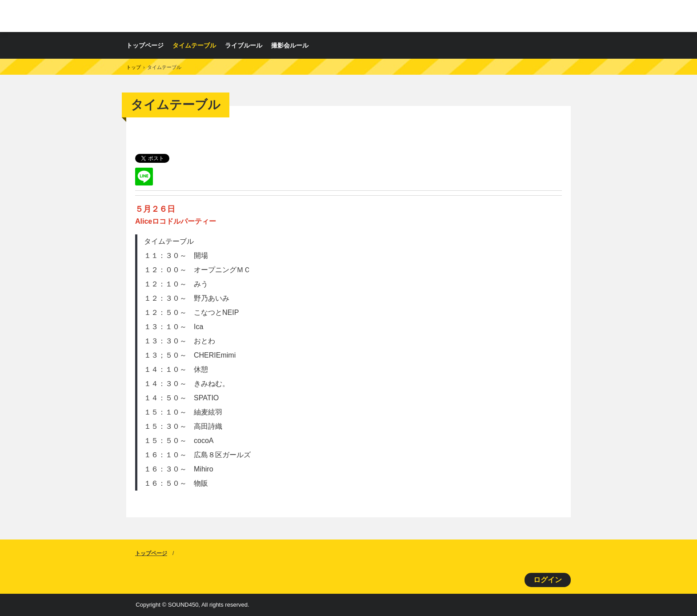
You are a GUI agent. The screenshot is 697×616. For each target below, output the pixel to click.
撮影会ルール (290, 45)
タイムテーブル (194, 45)
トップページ (145, 45)
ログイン (548, 580)
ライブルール (244, 45)
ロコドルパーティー (230, 16)
